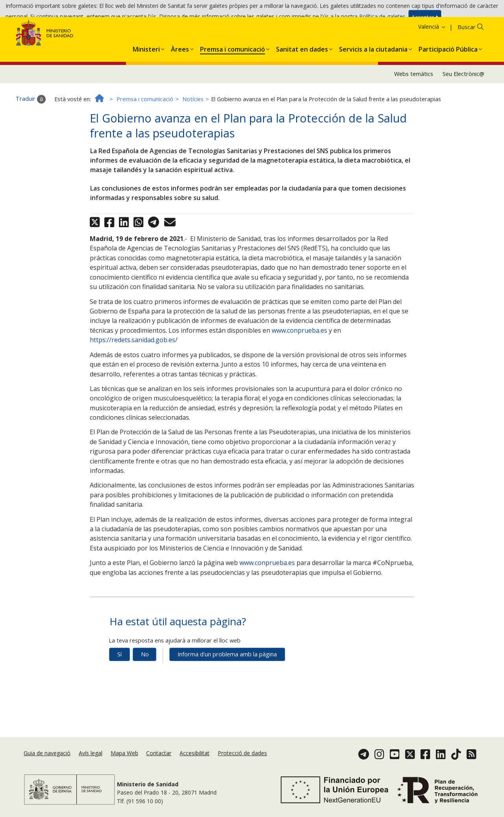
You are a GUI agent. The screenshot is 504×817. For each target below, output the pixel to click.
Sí (120, 691)
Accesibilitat (195, 768)
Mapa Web (124, 768)
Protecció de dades (242, 768)
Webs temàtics (414, 111)
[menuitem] (146, 85)
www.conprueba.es (299, 367)
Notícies (193, 136)
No (145, 691)
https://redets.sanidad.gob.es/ (134, 377)
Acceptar (425, 20)
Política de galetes (382, 19)
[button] (146, 85)
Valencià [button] (432, 64)
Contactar (159, 768)
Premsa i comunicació (145, 136)
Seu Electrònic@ (463, 111)
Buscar (466, 64)
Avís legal (91, 768)
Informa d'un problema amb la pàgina (227, 691)
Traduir (31, 136)
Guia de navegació (47, 768)
